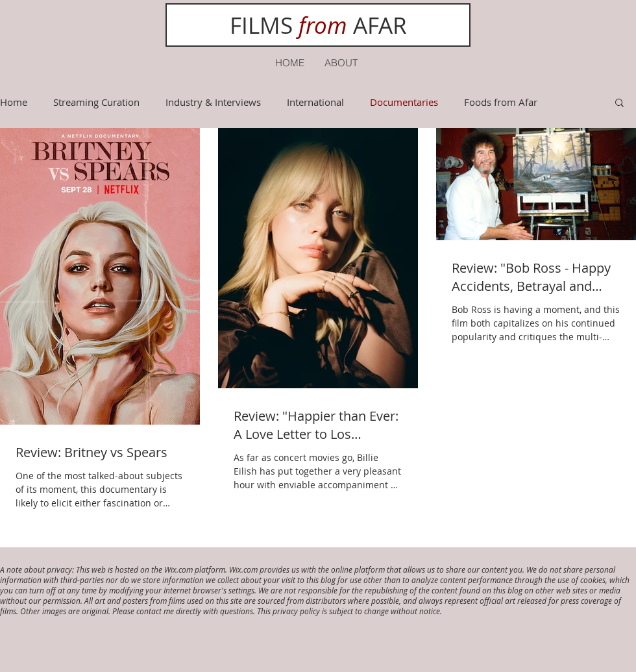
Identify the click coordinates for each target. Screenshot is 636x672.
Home (14, 102)
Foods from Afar (501, 102)
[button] (619, 104)
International (315, 102)
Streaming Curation (96, 102)
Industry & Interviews (213, 102)
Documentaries (404, 102)
